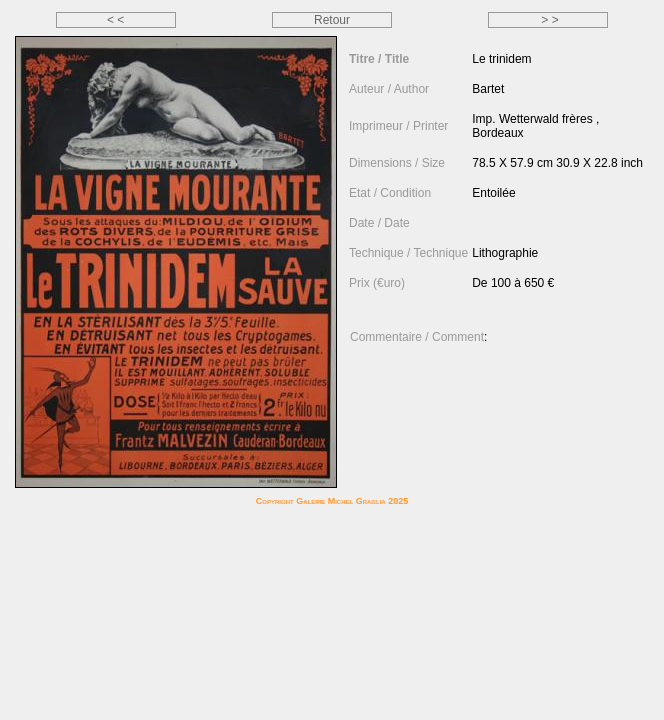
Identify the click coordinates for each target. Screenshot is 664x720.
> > (548, 20)
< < (115, 20)
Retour (332, 20)
